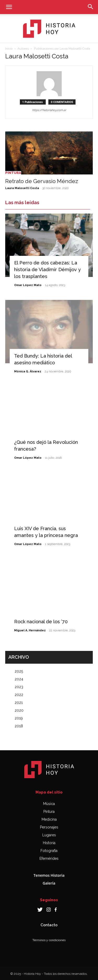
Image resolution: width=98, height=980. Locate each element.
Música (49, 804)
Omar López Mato (28, 285)
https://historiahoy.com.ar (49, 110)
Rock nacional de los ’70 (41, 622)
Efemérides (49, 858)
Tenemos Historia (49, 875)
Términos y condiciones (49, 940)
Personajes (49, 827)
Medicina (49, 819)
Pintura (13, 173)
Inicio (9, 49)
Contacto (49, 925)
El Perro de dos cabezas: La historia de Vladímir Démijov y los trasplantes (47, 270)
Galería (49, 883)
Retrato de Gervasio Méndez (42, 181)
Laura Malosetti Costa (22, 188)
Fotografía (49, 851)
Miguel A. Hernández (30, 630)
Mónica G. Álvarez (28, 371)
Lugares (49, 835)
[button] (9, 7)
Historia (49, 843)
